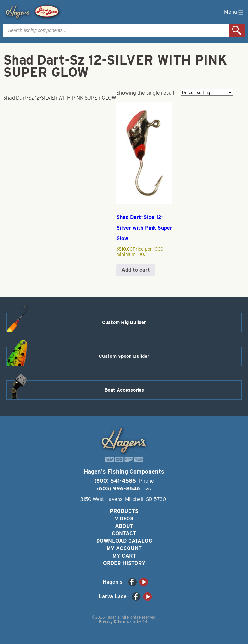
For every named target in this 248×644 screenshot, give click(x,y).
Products (124, 511)
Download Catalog (124, 541)
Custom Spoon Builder (124, 356)
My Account (124, 548)
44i (145, 622)
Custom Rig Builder (124, 322)
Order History (124, 563)
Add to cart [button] (136, 270)
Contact (124, 533)
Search (237, 30)
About (124, 526)
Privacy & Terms (114, 622)
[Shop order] (207, 92)
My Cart (124, 556)
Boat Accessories (124, 390)
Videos (124, 519)
